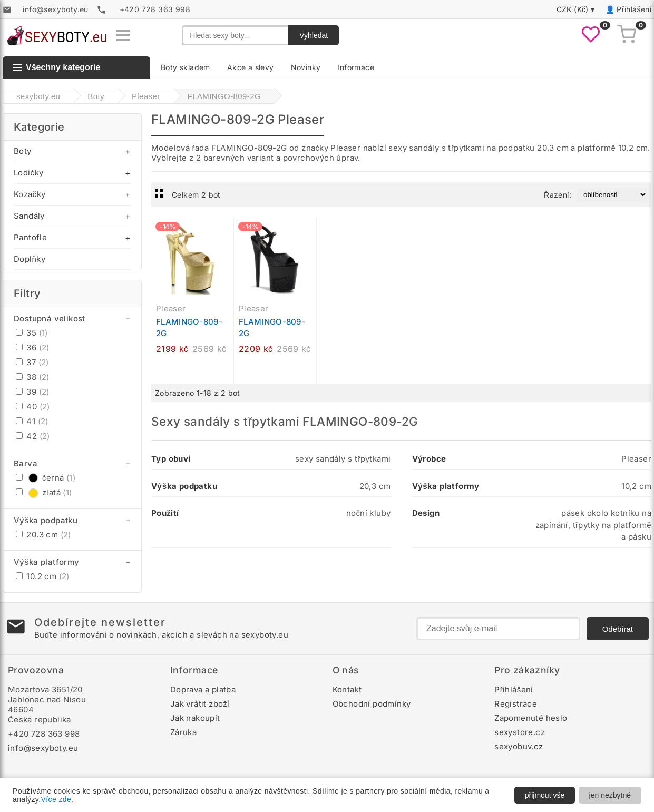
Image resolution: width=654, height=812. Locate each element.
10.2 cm (43, 576)
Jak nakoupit (195, 718)
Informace (356, 67)
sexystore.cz (520, 732)
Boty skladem (186, 67)
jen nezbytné (610, 795)
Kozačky (30, 194)
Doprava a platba (203, 689)
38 (33, 377)
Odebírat (618, 629)
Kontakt (347, 689)
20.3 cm (43, 535)
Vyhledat (314, 35)
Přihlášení (634, 9)
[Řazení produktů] (612, 195)
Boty (23, 151)
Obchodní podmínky (372, 704)
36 (33, 348)
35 (32, 333)
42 (33, 436)
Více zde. (57, 799)
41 (32, 421)
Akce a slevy (251, 67)
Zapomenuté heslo (531, 718)
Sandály (29, 216)
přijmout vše (545, 795)
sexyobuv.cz (519, 746)
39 (33, 392)
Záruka (183, 732)
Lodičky (28, 173)
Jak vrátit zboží (200, 704)
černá (46, 478)
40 (33, 407)
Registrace (516, 704)
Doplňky (30, 259)
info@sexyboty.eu (43, 748)
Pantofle (30, 237)
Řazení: (558, 195)
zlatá (44, 492)
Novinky (306, 67)
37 (32, 362)
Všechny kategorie (57, 67)
